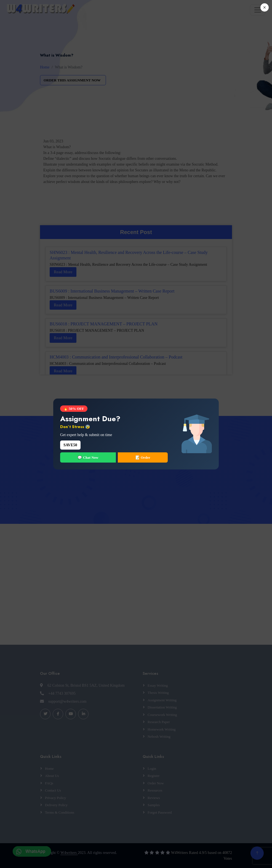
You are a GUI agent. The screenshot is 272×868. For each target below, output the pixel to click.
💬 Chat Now (88, 457)
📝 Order (143, 457)
